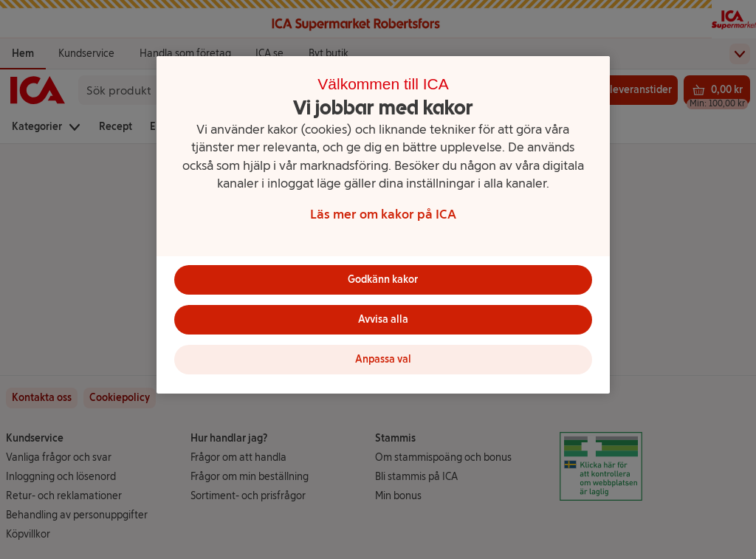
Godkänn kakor (383, 279)
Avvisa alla (383, 319)
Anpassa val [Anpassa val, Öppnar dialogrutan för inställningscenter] (383, 359)
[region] (383, 225)
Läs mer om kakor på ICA (383, 214)
